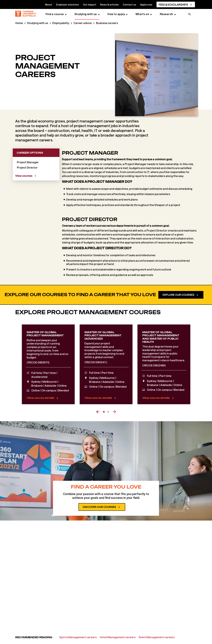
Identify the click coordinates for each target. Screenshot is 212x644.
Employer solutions (67, 4)
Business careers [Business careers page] (107, 23)
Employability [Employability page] (61, 23)
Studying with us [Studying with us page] (86, 14)
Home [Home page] (19, 23)
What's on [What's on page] (142, 14)
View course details (40, 398)
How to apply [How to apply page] (116, 14)
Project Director (27, 167)
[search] (190, 15)
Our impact (90, 4)
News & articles (109, 4)
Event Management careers (157, 637)
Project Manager (28, 162)
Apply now (146, 4)
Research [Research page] (166, 14)
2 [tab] (108, 412)
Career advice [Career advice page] (83, 23)
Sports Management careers (78, 637)
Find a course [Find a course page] (55, 14)
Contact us (129, 4)
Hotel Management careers (118, 637)
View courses (24, 176)
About (49, 4)
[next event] (114, 412)
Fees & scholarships (173, 5)
